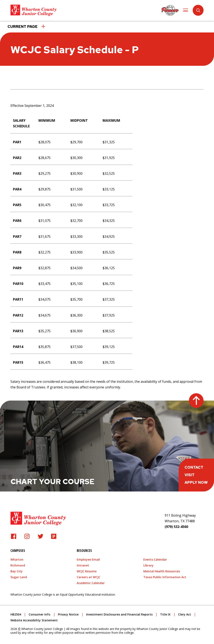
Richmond (18, 564)
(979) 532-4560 (176, 526)
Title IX (165, 614)
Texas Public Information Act (165, 576)
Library (148, 564)
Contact (194, 466)
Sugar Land (19, 576)
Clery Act (185, 614)
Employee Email (88, 559)
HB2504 (16, 614)
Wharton (17, 559)
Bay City (17, 570)
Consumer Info (39, 614)
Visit (190, 474)
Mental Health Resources (162, 570)
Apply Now (196, 482)
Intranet (83, 564)
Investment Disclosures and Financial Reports (119, 614)
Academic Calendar (91, 582)
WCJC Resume (87, 570)
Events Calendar (155, 559)
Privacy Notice (68, 614)
